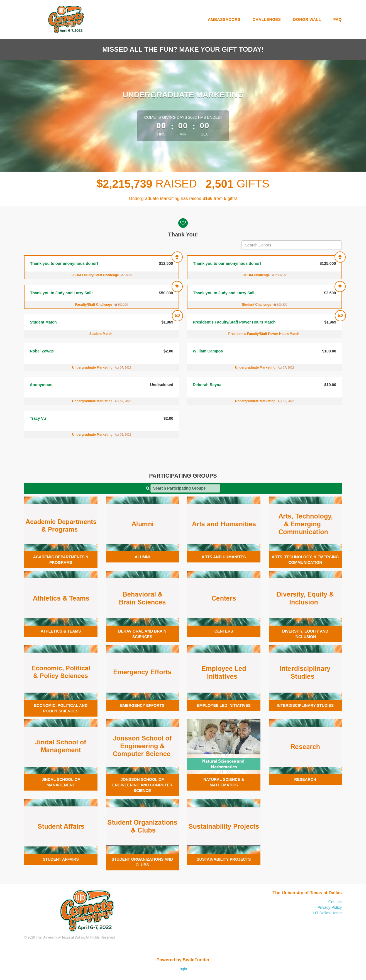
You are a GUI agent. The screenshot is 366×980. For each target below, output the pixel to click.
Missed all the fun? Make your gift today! (183, 49)
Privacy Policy (330, 907)
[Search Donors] (292, 245)
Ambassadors (224, 19)
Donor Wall (307, 19)
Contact (335, 902)
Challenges (267, 19)
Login (182, 969)
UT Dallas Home (328, 913)
